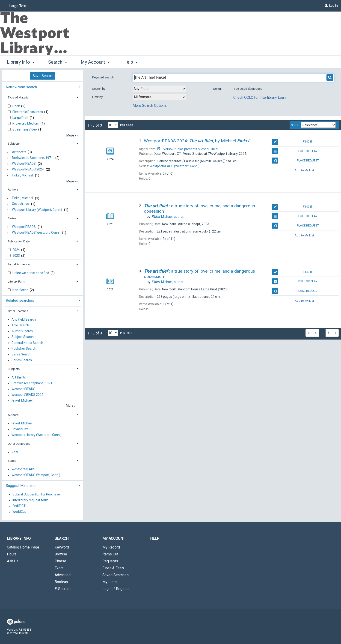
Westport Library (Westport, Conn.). (37, 210)
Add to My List (304, 170)
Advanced (63, 575)
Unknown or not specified (31, 273)
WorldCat (19, 512)
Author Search (22, 331)
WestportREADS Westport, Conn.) (36, 233)
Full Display (295, 151)
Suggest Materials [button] (21, 486)
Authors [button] (13, 189)
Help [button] (130, 62)
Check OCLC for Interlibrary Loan (259, 97)
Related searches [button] (20, 300)
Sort (295, 125)
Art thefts (19, 152)
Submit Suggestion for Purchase (36, 494)
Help (155, 538)
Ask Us (13, 561)
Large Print (21, 118)
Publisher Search (24, 349)
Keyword (62, 547)
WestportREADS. (24, 164)
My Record (111, 547)
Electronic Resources (28, 112)
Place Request (296, 161)
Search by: (99, 89)
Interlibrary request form (30, 500)
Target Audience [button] (19, 264)
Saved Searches (116, 575)
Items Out (110, 554)
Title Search (20, 325)
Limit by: (98, 97)
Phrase (60, 561)
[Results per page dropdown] (113, 125)
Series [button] (12, 218)
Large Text (18, 6)
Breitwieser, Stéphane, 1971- (33, 158)
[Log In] (326, 6)
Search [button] (57, 62)
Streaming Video (25, 129)
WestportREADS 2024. (28, 170)
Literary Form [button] (16, 282)
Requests (110, 561)
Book (16, 106)
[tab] (43, 87)
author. (168, 217)
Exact (59, 568)
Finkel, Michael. (23, 175)
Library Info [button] (21, 62)
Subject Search (23, 337)
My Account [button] (95, 62)
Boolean (61, 582)
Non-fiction (21, 290)
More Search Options (150, 106)
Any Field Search (24, 319)
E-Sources (63, 589)
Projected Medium (26, 123)
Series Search (22, 360)
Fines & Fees (113, 568)
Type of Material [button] (19, 97)
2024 (16, 250)
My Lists (110, 582)
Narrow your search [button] (21, 87)
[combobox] (159, 89)
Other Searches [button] (18, 311)
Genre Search (21, 354)
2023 (16, 256)
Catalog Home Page (23, 547)
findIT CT (19, 506)
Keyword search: (104, 77)
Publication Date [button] (19, 241)
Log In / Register (116, 589)
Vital (15, 452)
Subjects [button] (14, 144)
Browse (61, 554)
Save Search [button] (43, 76)
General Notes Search (27, 343)
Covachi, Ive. (21, 204)
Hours (12, 554)
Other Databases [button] (19, 444)
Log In (334, 6)
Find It (292, 142)
